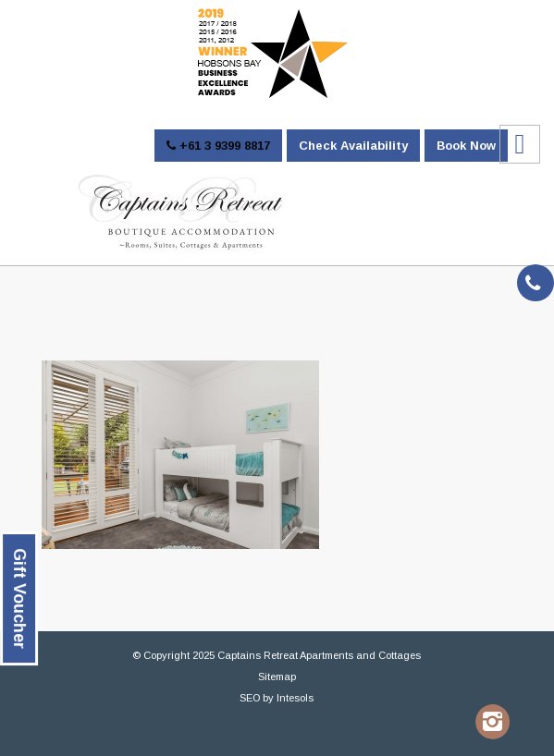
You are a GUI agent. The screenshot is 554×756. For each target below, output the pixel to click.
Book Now (466, 146)
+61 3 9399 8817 (218, 146)
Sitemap (277, 677)
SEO (250, 698)
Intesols (295, 698)
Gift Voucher (19, 598)
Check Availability (353, 146)
